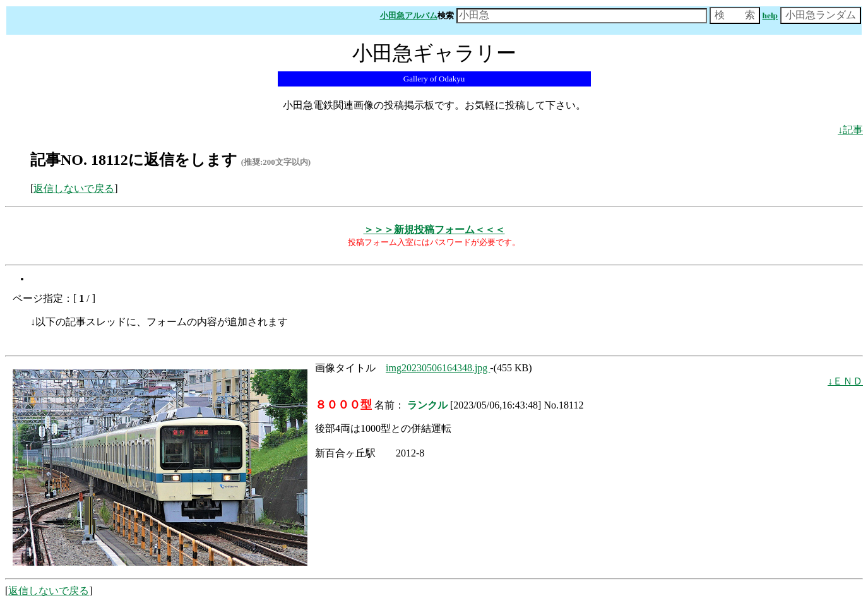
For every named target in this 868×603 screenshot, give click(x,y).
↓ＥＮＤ (845, 381)
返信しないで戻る (74, 188)
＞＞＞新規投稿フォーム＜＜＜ (434, 230)
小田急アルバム (409, 15)
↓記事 (850, 130)
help (770, 15)
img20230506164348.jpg (438, 368)
